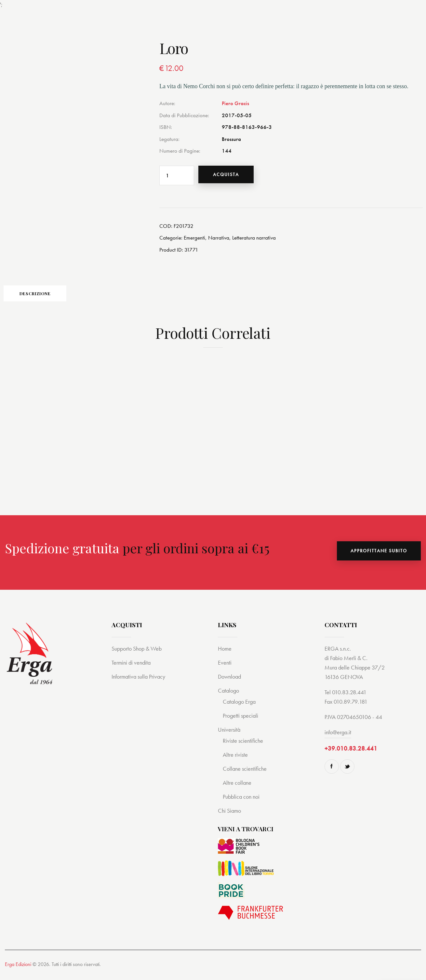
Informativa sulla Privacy (141, 682)
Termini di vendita (132, 668)
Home (225, 654)
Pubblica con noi (243, 802)
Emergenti (194, 240)
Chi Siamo (230, 816)
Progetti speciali (242, 721)
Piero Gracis (235, 103)
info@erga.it (338, 737)
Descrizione (49, 297)
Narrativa (219, 240)
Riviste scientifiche (244, 746)
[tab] (49, 297)
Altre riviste (236, 760)
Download (231, 682)
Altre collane (238, 788)
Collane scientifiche (246, 774)
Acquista (230, 175)
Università (230, 735)
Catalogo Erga (240, 707)
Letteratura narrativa (254, 240)
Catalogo (229, 696)
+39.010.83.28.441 (351, 754)
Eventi (225, 668)
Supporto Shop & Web (139, 654)
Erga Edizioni (18, 969)
